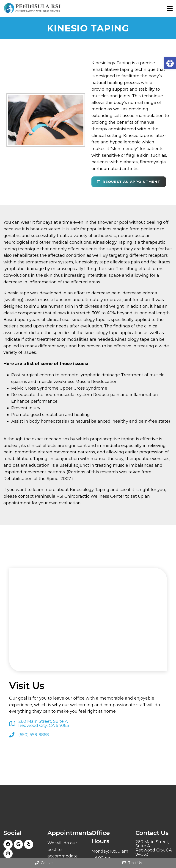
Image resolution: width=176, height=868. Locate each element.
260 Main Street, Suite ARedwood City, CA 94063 (44, 723)
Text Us (132, 863)
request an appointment (129, 182)
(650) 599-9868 (34, 735)
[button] (170, 63)
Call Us (44, 863)
